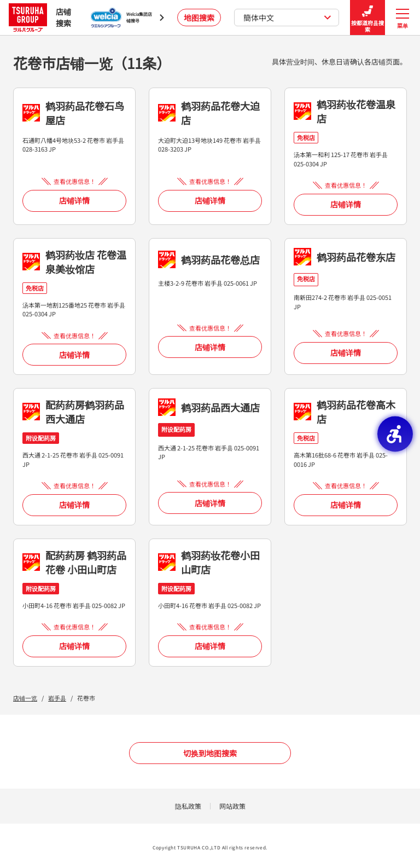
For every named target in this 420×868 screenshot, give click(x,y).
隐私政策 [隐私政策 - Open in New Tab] (188, 806)
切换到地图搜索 (210, 753)
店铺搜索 (40, 17)
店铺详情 (74, 200)
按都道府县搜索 (367, 18)
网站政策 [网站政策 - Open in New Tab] (232, 806)
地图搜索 (199, 18)
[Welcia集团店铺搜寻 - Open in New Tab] (127, 18)
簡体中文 (287, 18)
